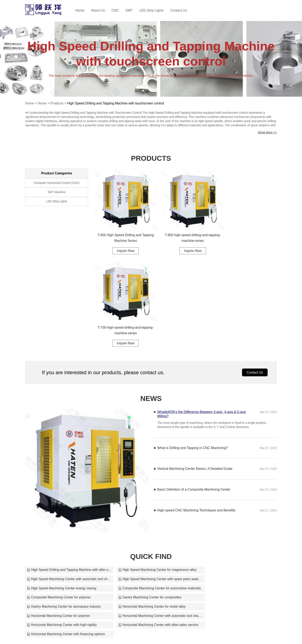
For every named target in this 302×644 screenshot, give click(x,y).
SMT (133, 10)
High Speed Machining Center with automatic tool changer (236, 473)
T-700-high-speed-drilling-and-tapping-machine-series (248, 233)
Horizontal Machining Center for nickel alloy (61, 501)
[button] (77, 431)
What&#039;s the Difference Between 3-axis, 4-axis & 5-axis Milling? (202, 317)
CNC (120, 10)
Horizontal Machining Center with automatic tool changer (236, 501)
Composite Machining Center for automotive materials (236, 482)
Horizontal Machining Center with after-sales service (151, 510)
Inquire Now (123, 246)
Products (57, 103)
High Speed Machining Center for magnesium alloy (151, 473)
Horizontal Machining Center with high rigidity (62, 510)
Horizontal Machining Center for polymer (144, 501)
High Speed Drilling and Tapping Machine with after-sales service (66, 473)
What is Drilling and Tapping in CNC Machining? (193, 351)
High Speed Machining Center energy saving (147, 482)
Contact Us (183, 10)
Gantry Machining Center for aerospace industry (235, 492)
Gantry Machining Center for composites (144, 492)
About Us (102, 10)
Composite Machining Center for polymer (59, 492)
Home (84, 10)
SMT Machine (57, 193)
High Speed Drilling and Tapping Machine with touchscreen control (117, 103)
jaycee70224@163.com (204, 634)
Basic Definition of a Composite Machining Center (194, 393)
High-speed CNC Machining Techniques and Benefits (197, 414)
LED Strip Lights (156, 10)
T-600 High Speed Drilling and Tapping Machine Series (123, 233)
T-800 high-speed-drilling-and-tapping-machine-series (185, 233)
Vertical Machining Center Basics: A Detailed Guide (195, 372)
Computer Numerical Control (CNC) (57, 183)
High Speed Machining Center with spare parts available (66, 482)
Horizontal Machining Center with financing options (236, 510)
